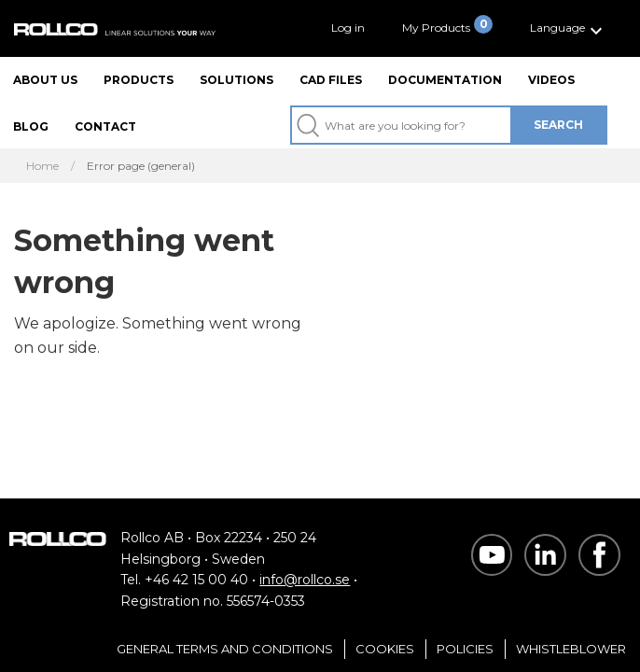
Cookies (385, 649)
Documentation (445, 80)
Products (139, 80)
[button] (569, 28)
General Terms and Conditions (225, 649)
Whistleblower (571, 649)
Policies (465, 649)
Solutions (237, 80)
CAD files (331, 80)
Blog (31, 126)
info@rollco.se (305, 580)
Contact (105, 126)
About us (45, 80)
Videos (551, 80)
